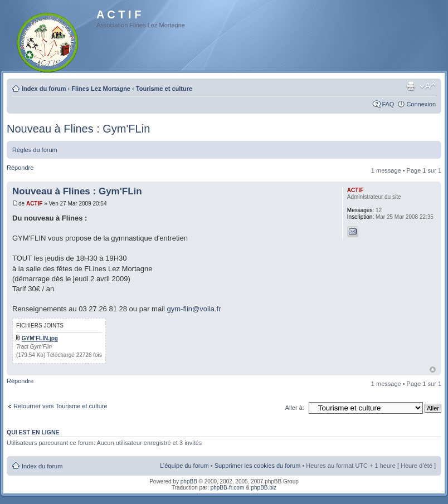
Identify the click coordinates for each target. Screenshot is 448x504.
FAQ (388, 104)
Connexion (421, 104)
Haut (433, 370)
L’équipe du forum (184, 466)
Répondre (20, 168)
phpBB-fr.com (228, 488)
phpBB (189, 481)
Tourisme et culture (164, 89)
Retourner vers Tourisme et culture (60, 406)
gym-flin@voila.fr (194, 309)
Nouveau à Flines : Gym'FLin (78, 129)
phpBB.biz (264, 488)
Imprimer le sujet (411, 86)
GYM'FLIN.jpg (40, 338)
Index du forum (44, 89)
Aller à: (295, 408)
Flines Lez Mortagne (101, 89)
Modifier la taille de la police (428, 86)
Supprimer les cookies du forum (258, 466)
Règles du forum (35, 150)
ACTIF (34, 204)
